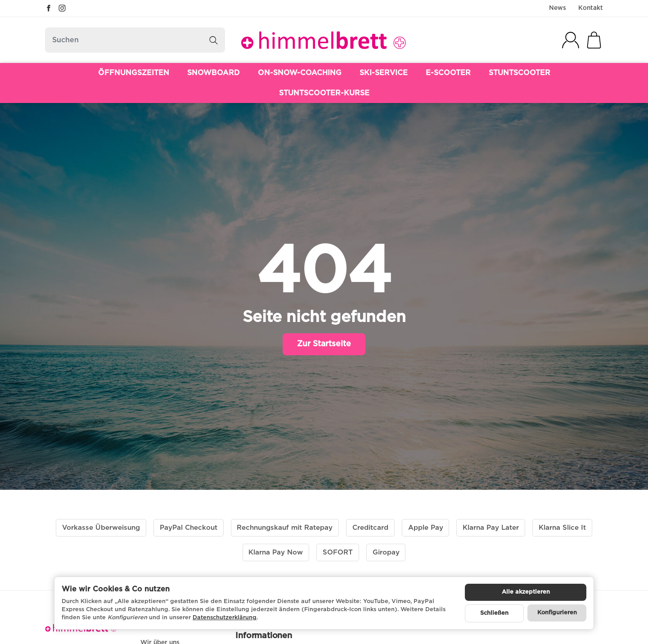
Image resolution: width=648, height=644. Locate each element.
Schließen (494, 613)
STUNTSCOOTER (520, 73)
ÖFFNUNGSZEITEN (134, 73)
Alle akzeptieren (526, 592)
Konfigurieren (557, 613)
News (558, 8)
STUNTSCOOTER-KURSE (324, 93)
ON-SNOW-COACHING (300, 73)
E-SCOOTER (448, 73)
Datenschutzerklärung (225, 618)
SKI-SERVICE (384, 73)
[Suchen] (135, 40)
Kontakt (591, 8)
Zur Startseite (324, 344)
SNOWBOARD (214, 73)
